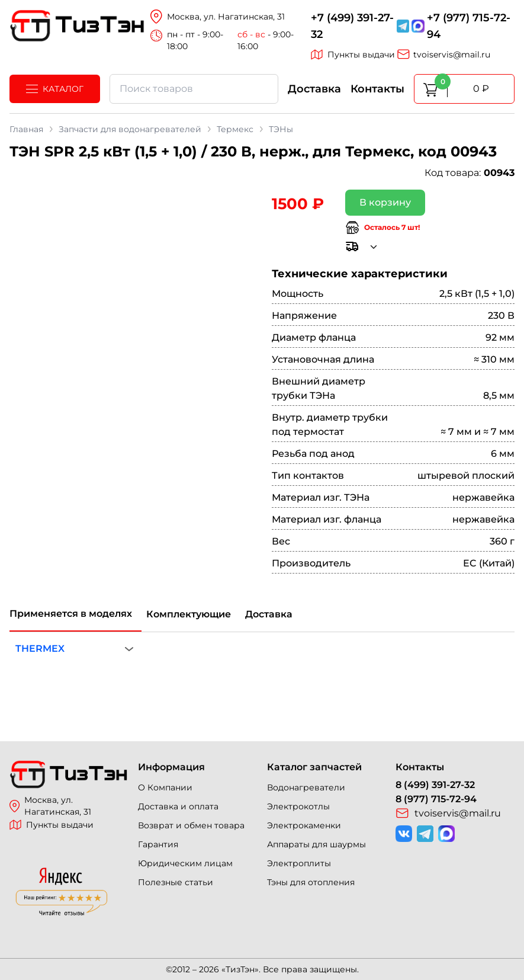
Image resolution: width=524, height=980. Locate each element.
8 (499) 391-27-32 (435, 785)
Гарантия (158, 844)
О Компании (165, 787)
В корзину (385, 202)
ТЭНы (281, 129)
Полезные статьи (176, 882)
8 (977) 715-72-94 (436, 799)
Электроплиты (299, 863)
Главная (26, 129)
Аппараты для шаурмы (316, 844)
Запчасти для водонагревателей (130, 129)
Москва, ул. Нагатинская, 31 (50, 806)
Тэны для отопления (311, 882)
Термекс (235, 129)
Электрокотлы (298, 806)
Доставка (314, 89)
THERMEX (40, 648)
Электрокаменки (304, 825)
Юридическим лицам (185, 863)
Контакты (377, 89)
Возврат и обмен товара (191, 825)
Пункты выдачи (353, 55)
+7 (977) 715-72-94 (469, 26)
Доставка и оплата (178, 806)
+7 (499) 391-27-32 (352, 26)
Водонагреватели (306, 787)
